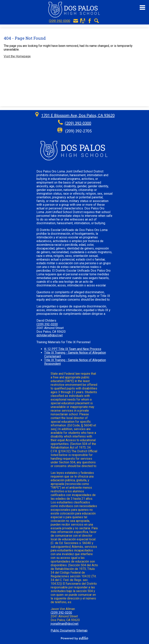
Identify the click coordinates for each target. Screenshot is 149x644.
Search (97, 21)
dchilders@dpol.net (50, 335)
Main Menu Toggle (142, 7)
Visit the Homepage (17, 56)
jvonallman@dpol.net (65, 624)
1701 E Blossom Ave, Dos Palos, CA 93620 (78, 115)
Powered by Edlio (74, 638)
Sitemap (82, 630)
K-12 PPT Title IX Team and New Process (73, 349)
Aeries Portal (83, 21)
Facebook (90, 21)
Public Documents (63, 630)
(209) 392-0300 (60, 21)
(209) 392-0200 (47, 324)
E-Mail (76, 21)
